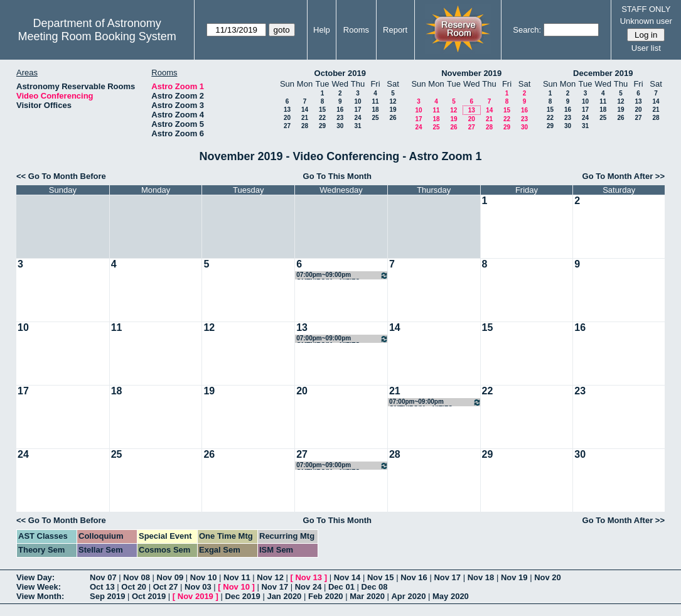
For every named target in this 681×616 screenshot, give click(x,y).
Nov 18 (481, 577)
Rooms (356, 30)
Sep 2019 (107, 596)
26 (393, 118)
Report (395, 30)
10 (357, 101)
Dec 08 (375, 587)
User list (646, 48)
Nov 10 (204, 577)
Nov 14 (347, 577)
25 (375, 118)
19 (393, 110)
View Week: (39, 587)
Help (322, 30)
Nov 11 (237, 577)
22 (322, 118)
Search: (527, 30)
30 (340, 126)
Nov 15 (381, 577)
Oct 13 (102, 587)
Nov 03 (198, 587)
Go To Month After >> (624, 176)
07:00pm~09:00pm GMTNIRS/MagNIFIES (342, 275)
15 (322, 110)
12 (393, 101)
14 (305, 110)
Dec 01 (341, 587)
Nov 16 (414, 577)
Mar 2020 (367, 596)
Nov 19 (514, 577)
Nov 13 (308, 577)
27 (287, 126)
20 (287, 118)
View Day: (35, 577)
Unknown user (646, 21)
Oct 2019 (149, 596)
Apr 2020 (408, 596)
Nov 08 (137, 577)
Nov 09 (170, 577)
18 (375, 110)
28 (305, 126)
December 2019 (603, 73)
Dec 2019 (242, 596)
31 (357, 126)
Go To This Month (338, 176)
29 (322, 126)
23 (340, 118)
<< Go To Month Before (61, 176)
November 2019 (471, 73)
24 (357, 118)
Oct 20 (134, 587)
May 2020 (451, 596)
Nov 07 (103, 577)
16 (340, 110)
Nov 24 (308, 587)
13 (287, 110)
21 (305, 118)
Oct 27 (166, 587)
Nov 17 (447, 577)
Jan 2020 (284, 596)
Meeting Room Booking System (97, 36)
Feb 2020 (326, 596)
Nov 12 (270, 577)
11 (375, 101)
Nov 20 (548, 577)
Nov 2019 (196, 596)
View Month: (40, 596)
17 (357, 110)
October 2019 (340, 73)
